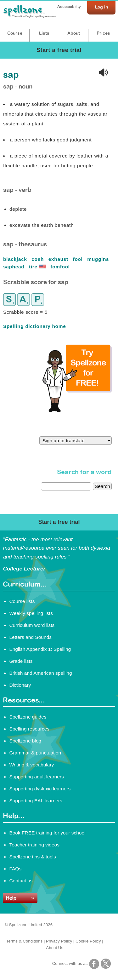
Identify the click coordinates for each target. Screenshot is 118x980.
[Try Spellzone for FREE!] (77, 411)
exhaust (59, 259)
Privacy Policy (59, 941)
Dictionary (20, 685)
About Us (55, 948)
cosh (38, 259)
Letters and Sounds (30, 637)
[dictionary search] (66, 486)
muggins (99, 259)
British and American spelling (40, 673)
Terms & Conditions (25, 941)
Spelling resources (29, 729)
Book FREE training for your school (47, 833)
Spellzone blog (25, 741)
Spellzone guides (28, 717)
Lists (44, 33)
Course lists (22, 601)
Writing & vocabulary (31, 765)
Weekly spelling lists (31, 613)
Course (15, 33)
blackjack (16, 259)
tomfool (61, 267)
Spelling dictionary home (34, 326)
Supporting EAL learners (36, 801)
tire (38, 267)
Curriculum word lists (32, 625)
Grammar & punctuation (35, 753)
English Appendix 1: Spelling (40, 649)
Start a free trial (59, 50)
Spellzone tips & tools (32, 857)
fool (79, 259)
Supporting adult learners (36, 777)
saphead (14, 267)
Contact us (21, 881)
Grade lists (21, 661)
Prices (103, 33)
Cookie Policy (88, 941)
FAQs (15, 869)
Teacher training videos (34, 845)
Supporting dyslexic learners (40, 789)
